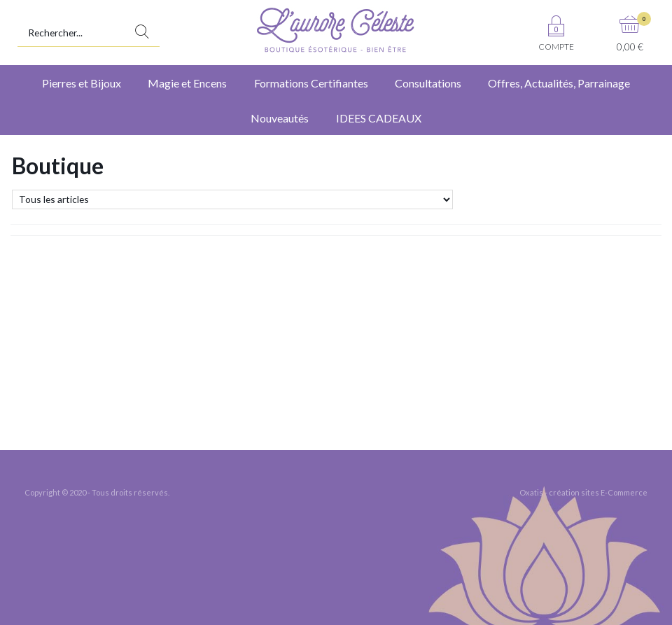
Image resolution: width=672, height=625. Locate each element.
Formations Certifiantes (311, 83)
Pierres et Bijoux (82, 83)
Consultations (428, 83)
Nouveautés (280, 118)
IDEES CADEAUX (379, 118)
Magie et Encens (187, 83)
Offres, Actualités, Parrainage (559, 83)
